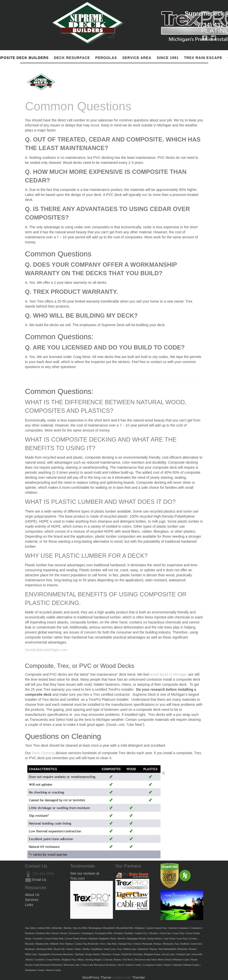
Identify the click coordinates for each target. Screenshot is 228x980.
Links (29, 905)
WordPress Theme (97, 977)
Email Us (39, 880)
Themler (139, 977)
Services (32, 900)
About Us (32, 895)
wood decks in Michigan (169, 674)
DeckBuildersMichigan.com (46, 650)
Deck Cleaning (44, 753)
